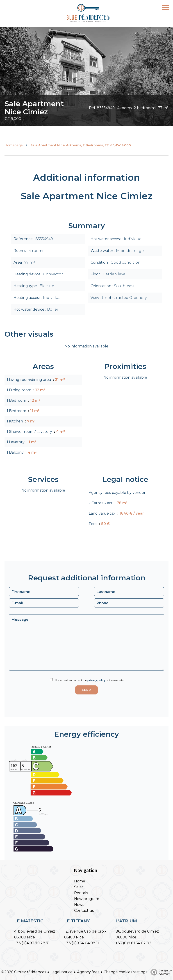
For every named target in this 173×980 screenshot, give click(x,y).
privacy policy (96, 680)
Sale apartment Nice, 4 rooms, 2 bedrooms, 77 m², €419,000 (81, 145)
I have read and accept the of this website (89, 680)
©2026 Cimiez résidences (24, 972)
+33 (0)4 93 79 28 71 (32, 943)
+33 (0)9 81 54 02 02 (133, 943)
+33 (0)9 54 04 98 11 (82, 943)
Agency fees (88, 972)
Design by (160, 972)
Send (86, 690)
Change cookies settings (125, 972)
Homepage (14, 145)
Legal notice (61, 972)
